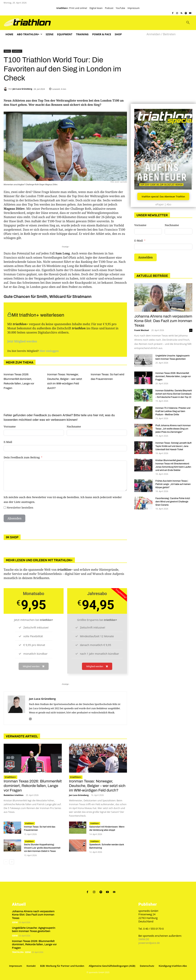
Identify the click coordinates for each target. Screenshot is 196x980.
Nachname (74, 426)
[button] (188, 23)
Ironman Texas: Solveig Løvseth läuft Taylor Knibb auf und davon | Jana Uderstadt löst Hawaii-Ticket (173, 446)
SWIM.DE (144, 939)
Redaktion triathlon (13, 795)
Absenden (14, 518)
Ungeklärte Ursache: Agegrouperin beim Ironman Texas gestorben (33, 929)
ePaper (160, 205)
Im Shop (12, 537)
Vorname (10, 426)
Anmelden (145, 258)
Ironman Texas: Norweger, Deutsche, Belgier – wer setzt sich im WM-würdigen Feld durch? (97, 786)
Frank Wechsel (142, 330)
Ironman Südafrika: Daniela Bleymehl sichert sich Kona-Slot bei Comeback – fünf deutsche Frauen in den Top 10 (174, 394)
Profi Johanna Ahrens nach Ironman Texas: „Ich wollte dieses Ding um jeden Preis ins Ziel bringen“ (173, 429)
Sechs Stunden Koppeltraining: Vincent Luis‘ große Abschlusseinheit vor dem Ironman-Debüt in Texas (42, 848)
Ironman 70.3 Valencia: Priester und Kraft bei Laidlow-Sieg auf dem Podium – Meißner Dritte (173, 411)
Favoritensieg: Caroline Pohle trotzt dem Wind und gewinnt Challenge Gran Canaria (173, 502)
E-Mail (8, 442)
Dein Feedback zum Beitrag (22, 457)
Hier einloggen (49, 351)
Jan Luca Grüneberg (22, 89)
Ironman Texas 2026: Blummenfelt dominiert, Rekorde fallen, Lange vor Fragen (33, 786)
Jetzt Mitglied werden (22, 341)
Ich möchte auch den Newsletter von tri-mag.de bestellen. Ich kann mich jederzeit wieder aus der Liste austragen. (63, 499)
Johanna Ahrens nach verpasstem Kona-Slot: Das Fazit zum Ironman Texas (163, 321)
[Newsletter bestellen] (5, 508)
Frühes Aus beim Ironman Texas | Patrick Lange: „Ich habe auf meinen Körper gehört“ (173, 484)
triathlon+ (17, 51)
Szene (7, 51)
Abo (169, 205)
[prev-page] (6, 862)
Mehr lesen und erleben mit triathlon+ (39, 560)
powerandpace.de (149, 942)
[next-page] (12, 862)
